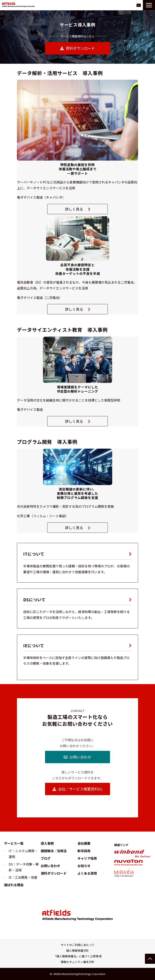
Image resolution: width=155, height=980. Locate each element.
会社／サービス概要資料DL (80, 789)
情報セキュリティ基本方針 (78, 962)
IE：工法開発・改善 (23, 877)
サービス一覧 (14, 843)
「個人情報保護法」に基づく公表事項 (77, 956)
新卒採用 (84, 851)
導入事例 (47, 843)
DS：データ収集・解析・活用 (24, 867)
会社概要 (84, 843)
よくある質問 (87, 873)
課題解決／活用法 (54, 851)
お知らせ (84, 866)
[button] (149, 5)
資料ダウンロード (80, 48)
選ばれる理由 (14, 885)
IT (77, 563)
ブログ (46, 858)
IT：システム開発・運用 (23, 854)
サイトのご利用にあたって (78, 945)
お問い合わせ (139, 5)
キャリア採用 (87, 858)
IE (77, 657)
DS (77, 608)
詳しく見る (74, 209)
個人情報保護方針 (77, 950)
